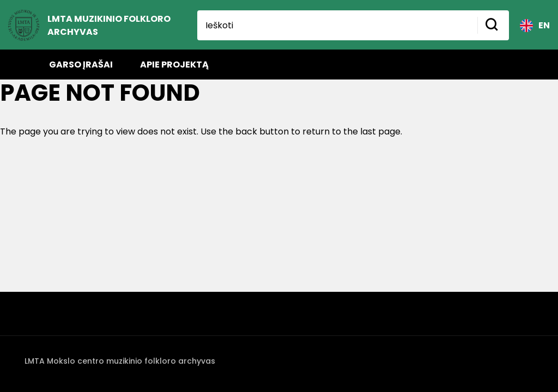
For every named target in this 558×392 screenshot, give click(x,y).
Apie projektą (174, 65)
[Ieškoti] (337, 25)
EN (535, 26)
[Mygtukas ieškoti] (493, 25)
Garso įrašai (81, 65)
